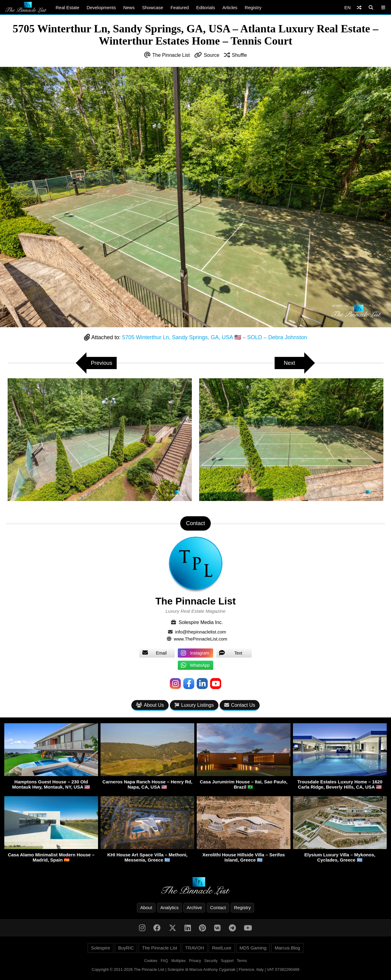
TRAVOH (194, 948)
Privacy (195, 961)
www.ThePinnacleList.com (201, 639)
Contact (218, 907)
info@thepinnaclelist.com (201, 632)
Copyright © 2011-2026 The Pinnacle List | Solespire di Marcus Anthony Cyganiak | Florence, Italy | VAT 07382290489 (195, 969)
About (146, 907)
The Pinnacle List (171, 55)
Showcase (153, 7)
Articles (230, 7)
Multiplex (179, 961)
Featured (180, 7)
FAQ (164, 961)
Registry (253, 7)
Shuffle (239, 55)
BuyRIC (126, 948)
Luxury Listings (194, 705)
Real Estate (68, 7)
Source (212, 55)
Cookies (151, 961)
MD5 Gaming (253, 948)
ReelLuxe (222, 948)
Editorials (206, 7)
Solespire (101, 948)
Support (227, 961)
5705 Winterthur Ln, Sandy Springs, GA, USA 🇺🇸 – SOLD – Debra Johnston (215, 337)
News (129, 7)
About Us (150, 705)
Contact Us (240, 705)
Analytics (170, 907)
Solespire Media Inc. (201, 622)
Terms (242, 961)
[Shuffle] (359, 7)
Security (211, 961)
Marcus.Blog (287, 948)
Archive (194, 907)
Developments (101, 7)
